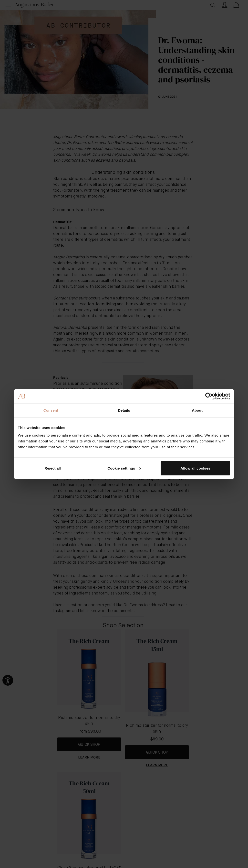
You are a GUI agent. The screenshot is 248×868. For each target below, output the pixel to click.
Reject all (53, 468)
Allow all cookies (195, 468)
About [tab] (197, 410)
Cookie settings (124, 468)
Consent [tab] (51, 410)
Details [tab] (124, 410)
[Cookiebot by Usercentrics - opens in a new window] (209, 396)
